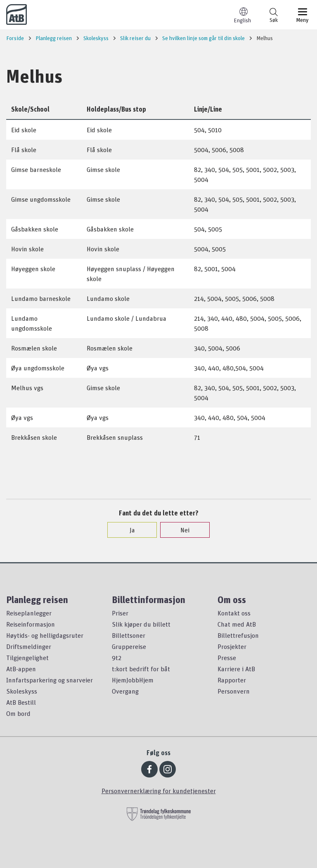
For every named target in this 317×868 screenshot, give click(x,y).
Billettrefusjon (238, 635)
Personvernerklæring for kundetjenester (159, 791)
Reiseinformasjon (31, 624)
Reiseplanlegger (29, 613)
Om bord (18, 713)
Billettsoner (129, 635)
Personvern (234, 691)
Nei (181, 530)
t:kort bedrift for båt (141, 669)
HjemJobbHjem (133, 680)
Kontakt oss (234, 613)
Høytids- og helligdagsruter (45, 635)
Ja (128, 530)
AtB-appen (21, 669)
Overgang (125, 691)
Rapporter (232, 680)
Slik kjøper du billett (141, 624)
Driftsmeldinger (29, 646)
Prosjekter (232, 646)
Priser (120, 613)
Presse (227, 658)
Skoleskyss (22, 691)
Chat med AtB (237, 624)
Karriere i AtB (236, 669)
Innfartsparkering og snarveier (50, 680)
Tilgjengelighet (27, 658)
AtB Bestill (21, 702)
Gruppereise (129, 646)
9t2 (117, 658)
